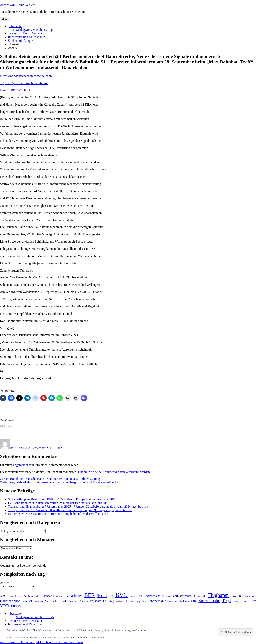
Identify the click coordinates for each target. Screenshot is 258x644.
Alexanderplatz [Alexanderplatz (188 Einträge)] (15, 596)
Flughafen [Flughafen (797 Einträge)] (218, 595)
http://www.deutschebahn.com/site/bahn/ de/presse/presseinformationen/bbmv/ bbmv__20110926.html (26, 83)
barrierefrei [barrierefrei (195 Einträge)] (59, 596)
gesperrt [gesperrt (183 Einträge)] (234, 596)
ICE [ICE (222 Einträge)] (31, 601)
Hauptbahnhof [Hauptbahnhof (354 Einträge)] (10, 601)
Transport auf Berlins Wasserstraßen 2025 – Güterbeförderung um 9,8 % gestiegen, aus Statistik (70, 510)
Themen (13, 44)
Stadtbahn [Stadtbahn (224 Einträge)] (184, 601)
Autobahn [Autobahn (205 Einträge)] (28, 596)
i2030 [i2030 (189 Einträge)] (24, 601)
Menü (5, 19)
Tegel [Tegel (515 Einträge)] (227, 601)
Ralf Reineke (18, 448)
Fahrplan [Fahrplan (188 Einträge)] (166, 596)
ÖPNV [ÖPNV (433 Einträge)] (16, 606)
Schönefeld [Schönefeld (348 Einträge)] (155, 601)
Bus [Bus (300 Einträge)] (111, 596)
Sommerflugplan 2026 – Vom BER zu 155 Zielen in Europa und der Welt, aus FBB (62, 499)
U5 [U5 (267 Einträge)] (249, 601)
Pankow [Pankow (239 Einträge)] (84, 601)
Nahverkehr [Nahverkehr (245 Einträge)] (51, 601)
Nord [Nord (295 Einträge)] (62, 601)
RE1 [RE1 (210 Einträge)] (105, 601)
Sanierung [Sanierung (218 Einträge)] (135, 601)
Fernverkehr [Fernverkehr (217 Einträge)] (200, 596)
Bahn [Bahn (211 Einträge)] (37, 596)
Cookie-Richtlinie (95, 638)
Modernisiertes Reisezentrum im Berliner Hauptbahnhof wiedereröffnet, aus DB (60, 514)
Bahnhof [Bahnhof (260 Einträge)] (47, 596)
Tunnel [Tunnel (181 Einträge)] (243, 601)
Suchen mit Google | (21, 41)
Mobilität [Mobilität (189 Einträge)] (39, 601)
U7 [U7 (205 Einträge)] (254, 601)
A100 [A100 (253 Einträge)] (3, 596)
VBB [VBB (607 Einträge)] (5, 606)
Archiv (12, 48)
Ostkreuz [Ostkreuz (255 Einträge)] (73, 601)
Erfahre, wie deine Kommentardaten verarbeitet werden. (114, 472)
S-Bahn (57, 448)
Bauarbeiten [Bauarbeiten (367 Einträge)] (74, 596)
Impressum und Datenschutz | (27, 37)
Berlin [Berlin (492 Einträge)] (102, 595)
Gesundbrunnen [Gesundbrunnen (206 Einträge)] (247, 596)
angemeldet (21, 465)
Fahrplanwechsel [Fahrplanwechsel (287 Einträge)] (182, 596)
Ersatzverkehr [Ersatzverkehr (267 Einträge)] (152, 596)
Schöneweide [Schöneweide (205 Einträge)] (171, 601)
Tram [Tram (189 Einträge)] (236, 601)
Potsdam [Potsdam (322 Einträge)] (96, 601)
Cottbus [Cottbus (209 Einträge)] (133, 596)
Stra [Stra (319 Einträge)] (194, 601)
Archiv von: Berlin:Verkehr (18, 5)
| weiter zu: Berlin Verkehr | (26, 33)
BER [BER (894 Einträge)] (90, 595)
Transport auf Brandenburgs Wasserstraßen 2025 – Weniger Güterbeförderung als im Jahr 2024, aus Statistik (78, 506)
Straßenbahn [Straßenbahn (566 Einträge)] (209, 601)
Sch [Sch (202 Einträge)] (144, 601)
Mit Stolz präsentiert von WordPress (60, 642)
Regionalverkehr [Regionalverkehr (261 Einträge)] (119, 601)
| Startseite (15, 26)
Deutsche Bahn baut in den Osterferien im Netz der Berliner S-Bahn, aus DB (58, 503)
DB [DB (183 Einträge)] (140, 596)
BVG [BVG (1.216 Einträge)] (122, 595)
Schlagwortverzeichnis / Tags (35, 30)
